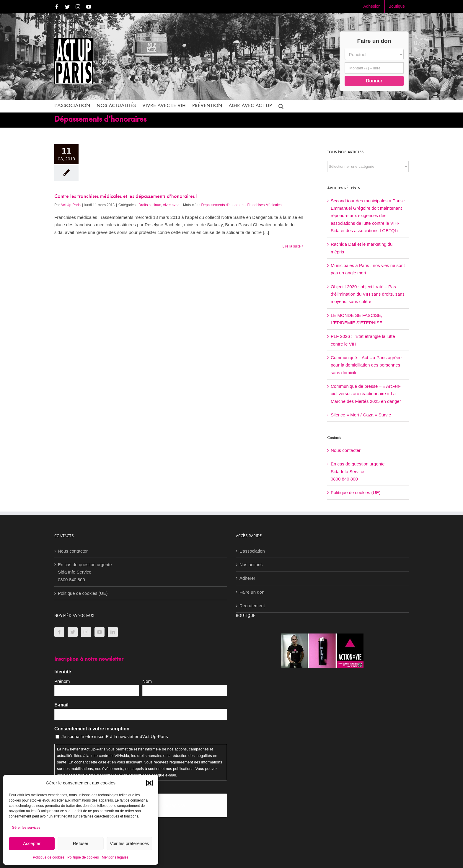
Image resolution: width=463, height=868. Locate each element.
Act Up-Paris (70, 205)
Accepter (32, 843)
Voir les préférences (129, 843)
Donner (374, 81)
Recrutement (252, 606)
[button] (149, 783)
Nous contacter (346, 450)
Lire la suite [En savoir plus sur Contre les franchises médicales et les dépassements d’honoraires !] (292, 246)
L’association (252, 551)
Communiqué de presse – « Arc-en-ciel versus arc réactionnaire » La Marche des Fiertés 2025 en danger (366, 394)
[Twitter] (73, 632)
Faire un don (252, 592)
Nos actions (251, 565)
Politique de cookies (49, 857)
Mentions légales (115, 857)
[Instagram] (86, 632)
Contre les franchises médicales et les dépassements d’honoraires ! (126, 197)
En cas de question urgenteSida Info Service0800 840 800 (358, 471)
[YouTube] (100, 632)
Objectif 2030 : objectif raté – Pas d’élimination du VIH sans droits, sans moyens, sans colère (368, 294)
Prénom (62, 681)
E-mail (61, 705)
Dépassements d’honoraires (223, 205)
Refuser (81, 843)
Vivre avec (171, 205)
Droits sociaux (150, 205)
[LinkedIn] (113, 632)
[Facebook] (59, 632)
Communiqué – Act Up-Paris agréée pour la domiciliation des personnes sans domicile (366, 365)
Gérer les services (26, 828)
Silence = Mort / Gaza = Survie (361, 415)
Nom (147, 681)
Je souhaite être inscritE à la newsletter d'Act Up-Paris (115, 736)
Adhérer (247, 578)
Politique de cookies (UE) (356, 492)
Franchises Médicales (265, 205)
